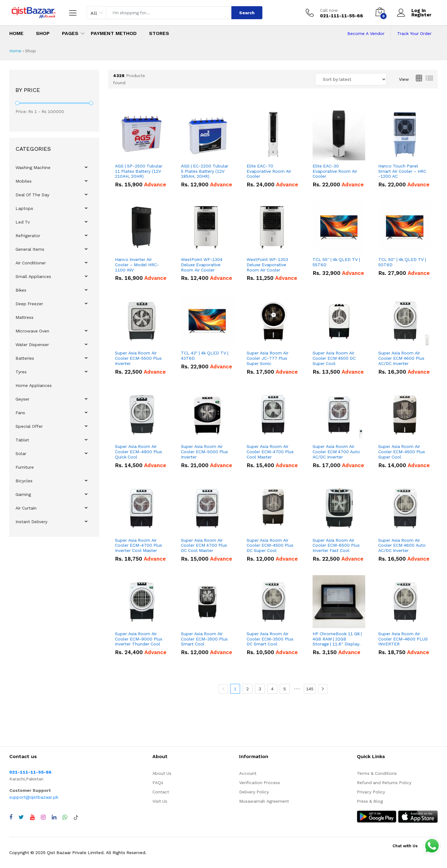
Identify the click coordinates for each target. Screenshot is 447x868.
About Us (162, 773)
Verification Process (260, 783)
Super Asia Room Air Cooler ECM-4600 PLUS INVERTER (403, 639)
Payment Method (114, 33)
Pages (70, 33)
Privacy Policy (371, 792)
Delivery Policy (254, 792)
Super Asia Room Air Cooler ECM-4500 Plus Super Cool (402, 452)
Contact (161, 792)
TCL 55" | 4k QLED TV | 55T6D (336, 262)
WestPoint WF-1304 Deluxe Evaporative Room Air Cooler (202, 265)
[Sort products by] (351, 79)
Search (247, 13)
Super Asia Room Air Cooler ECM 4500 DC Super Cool (334, 358)
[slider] (17, 103)
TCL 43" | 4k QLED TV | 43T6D (205, 356)
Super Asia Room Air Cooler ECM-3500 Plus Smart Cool (204, 639)
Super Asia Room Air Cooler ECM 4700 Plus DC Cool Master (204, 545)
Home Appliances (34, 385)
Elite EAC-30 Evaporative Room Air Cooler (335, 171)
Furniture (25, 467)
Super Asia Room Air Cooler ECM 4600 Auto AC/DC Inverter (402, 545)
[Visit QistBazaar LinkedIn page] (54, 817)
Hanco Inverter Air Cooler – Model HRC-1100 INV (137, 265)
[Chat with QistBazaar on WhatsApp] (65, 817)
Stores (159, 33)
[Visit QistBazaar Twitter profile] (21, 817)
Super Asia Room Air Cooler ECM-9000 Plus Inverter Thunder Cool (139, 639)
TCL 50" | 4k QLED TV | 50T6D (402, 262)
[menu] (54, 345)
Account (248, 773)
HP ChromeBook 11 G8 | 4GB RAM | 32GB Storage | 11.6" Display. (337, 639)
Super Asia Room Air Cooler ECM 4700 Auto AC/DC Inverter (336, 452)
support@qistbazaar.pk (34, 797)
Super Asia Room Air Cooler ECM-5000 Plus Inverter (204, 452)
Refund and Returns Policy (384, 783)
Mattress (24, 317)
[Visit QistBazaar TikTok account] (76, 817)
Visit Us (160, 801)
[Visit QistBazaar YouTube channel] (32, 817)
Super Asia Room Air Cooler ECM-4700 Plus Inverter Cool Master (138, 545)
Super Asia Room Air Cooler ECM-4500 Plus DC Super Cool (270, 545)
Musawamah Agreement (264, 801)
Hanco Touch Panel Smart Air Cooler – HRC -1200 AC (402, 171)
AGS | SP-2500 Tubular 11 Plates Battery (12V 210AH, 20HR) (139, 171)
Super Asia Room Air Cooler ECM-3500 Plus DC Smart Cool (270, 639)
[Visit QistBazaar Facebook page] (11, 817)
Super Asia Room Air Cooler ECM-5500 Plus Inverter (138, 358)
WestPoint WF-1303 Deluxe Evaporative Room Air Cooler (267, 265)
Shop (43, 33)
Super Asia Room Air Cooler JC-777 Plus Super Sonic (267, 358)
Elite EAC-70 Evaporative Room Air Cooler (269, 171)
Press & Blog (370, 801)
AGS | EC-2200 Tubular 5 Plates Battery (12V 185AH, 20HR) (205, 171)
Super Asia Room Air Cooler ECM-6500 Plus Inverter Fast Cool (336, 545)
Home (16, 33)
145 (310, 689)
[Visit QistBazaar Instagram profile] (43, 817)
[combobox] (96, 13)
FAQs (158, 783)
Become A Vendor (366, 33)
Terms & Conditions (377, 773)
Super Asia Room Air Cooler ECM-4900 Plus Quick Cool (138, 452)
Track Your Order (414, 33)
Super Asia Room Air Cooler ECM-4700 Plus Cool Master (270, 452)
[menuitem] (54, 167)
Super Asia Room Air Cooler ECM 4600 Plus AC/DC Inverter (401, 358)
